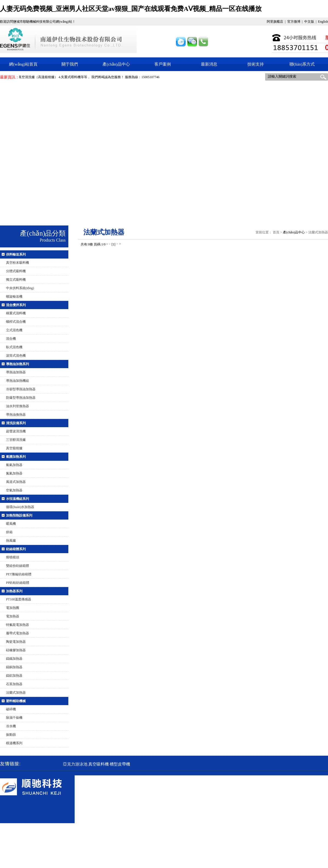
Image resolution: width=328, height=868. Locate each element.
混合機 (11, 339)
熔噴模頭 (13, 557)
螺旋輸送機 (14, 297)
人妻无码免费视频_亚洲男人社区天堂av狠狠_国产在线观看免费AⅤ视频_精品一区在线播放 (131, 9)
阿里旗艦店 (275, 22)
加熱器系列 (14, 591)
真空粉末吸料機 (17, 263)
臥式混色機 (14, 347)
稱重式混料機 (16, 313)
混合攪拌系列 (16, 305)
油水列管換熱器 (17, 406)
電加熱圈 (13, 608)
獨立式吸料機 (16, 280)
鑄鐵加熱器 (14, 659)
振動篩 (11, 735)
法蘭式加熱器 (16, 693)
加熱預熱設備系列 (19, 515)
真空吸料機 (99, 764)
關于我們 (70, 64)
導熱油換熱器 (16, 415)
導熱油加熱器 (16, 372)
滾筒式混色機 (16, 356)
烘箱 (9, 532)
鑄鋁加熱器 (14, 676)
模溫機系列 (14, 743)
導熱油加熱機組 (17, 381)
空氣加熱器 (14, 490)
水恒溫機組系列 (17, 499)
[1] (113, 244)
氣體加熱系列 (16, 457)
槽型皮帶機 (120, 764)
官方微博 (294, 22)
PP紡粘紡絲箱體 (18, 583)
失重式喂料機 (152, 789)
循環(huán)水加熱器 (20, 507)
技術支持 (256, 64)
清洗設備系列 (16, 423)
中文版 (309, 22)
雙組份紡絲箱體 (17, 566)
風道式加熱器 (16, 482)
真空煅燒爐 (14, 448)
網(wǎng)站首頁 (23, 64)
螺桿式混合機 (16, 322)
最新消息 (209, 64)
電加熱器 (13, 616)
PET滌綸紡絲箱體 (19, 574)
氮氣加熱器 (14, 473)
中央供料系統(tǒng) (20, 288)
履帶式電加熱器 (17, 633)
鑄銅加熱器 (14, 667)
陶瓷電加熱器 (16, 642)
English (323, 22)
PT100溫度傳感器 (19, 599)
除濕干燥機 (14, 718)
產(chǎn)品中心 (116, 64)
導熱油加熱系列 (17, 364)
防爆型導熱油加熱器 (21, 398)
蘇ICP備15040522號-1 (105, 846)
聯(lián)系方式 (302, 64)
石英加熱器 (14, 684)
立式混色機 (14, 330)
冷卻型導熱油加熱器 (21, 389)
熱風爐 (11, 541)
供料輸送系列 (16, 254)
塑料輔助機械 (16, 701)
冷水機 (11, 726)
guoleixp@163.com (105, 830)
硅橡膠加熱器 (16, 650)
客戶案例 (163, 64)
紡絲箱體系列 (16, 549)
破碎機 (11, 709)
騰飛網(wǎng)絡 (151, 846)
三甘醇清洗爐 (16, 440)
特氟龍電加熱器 (17, 625)
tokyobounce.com (114, 838)
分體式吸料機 (16, 271)
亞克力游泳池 (75, 764)
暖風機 (11, 524)
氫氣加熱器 (14, 465)
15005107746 (101, 814)
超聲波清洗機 (16, 431)
